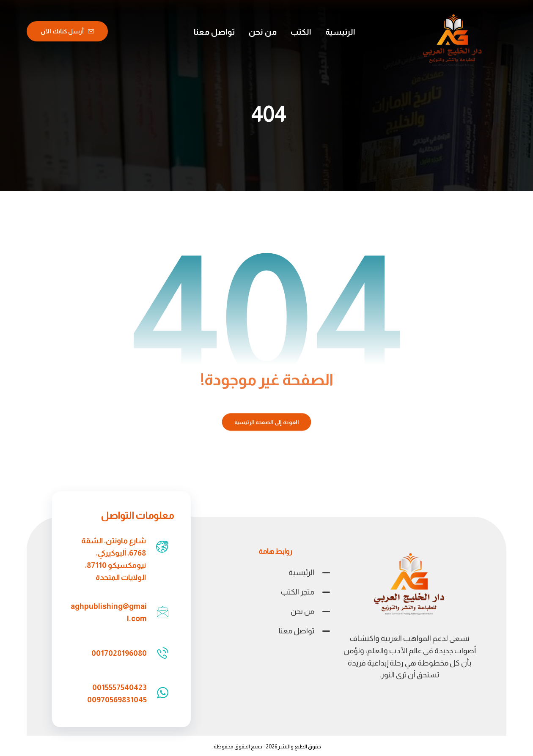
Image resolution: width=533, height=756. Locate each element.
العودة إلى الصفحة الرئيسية (267, 422)
